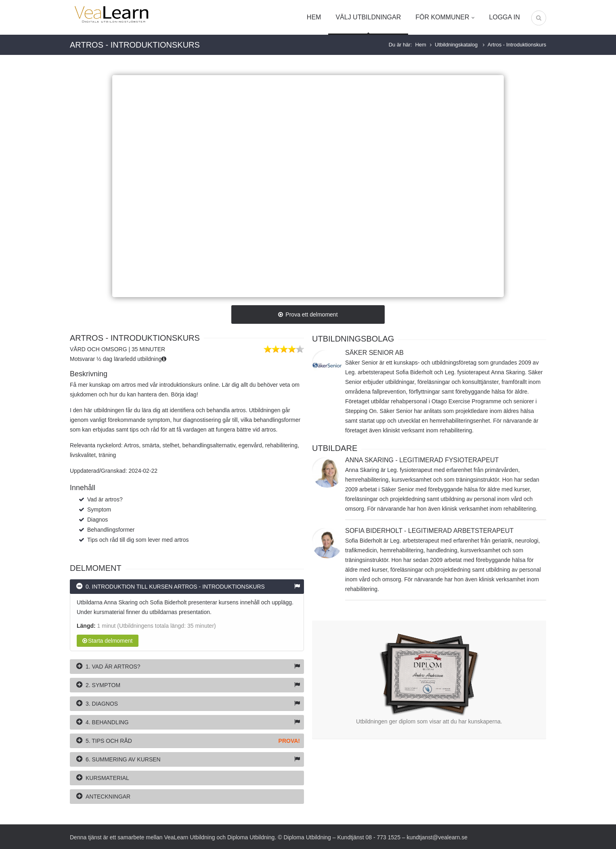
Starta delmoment (108, 641)
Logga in (505, 17)
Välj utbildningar (368, 17)
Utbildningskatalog (457, 45)
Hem (314, 17)
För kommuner (445, 17)
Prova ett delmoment (308, 314)
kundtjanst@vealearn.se (437, 837)
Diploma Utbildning (251, 837)
